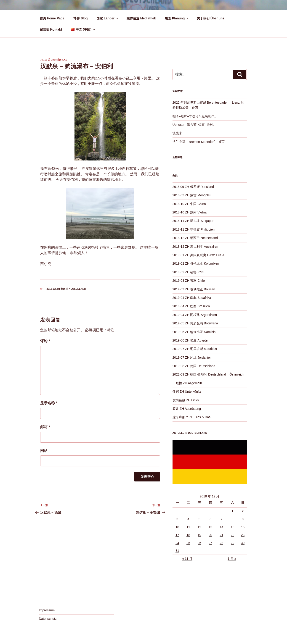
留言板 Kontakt (51, 29)
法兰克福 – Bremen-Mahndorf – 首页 (199, 142)
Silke (64, 60)
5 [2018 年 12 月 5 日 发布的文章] (199, 519)
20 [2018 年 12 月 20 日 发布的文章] (210, 535)
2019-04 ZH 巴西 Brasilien (191, 306)
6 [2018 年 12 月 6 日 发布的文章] (210, 519)
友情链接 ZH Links (186, 400)
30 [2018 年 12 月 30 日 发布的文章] (243, 543)
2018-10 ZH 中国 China (189, 204)
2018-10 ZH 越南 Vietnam (191, 212)
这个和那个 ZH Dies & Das (191, 417)
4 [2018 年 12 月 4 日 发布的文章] (188, 519)
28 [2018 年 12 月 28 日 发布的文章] (221, 543)
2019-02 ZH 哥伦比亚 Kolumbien (196, 263)
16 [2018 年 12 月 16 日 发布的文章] (243, 527)
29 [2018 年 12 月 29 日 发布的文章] (233, 543)
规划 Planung (177, 18)
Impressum (47, 610)
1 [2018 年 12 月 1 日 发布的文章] (233, 511)
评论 (45, 341)
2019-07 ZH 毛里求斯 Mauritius (195, 349)
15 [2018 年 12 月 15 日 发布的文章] (233, 527)
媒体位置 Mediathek (141, 18)
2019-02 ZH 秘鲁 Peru (188, 272)
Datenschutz (48, 619)
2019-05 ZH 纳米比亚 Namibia (194, 332)
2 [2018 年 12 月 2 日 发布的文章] (243, 511)
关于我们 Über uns (211, 18)
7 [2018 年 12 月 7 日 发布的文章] (221, 519)
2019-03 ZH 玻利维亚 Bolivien (194, 289)
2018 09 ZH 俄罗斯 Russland (193, 187)
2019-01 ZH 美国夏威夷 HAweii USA (199, 255)
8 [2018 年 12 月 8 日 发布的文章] (233, 519)
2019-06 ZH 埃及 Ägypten (191, 340)
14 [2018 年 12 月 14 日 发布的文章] (221, 527)
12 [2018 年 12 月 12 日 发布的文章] (199, 527)
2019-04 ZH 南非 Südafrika (192, 298)
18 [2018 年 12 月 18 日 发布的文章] (188, 535)
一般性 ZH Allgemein (187, 383)
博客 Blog (81, 18)
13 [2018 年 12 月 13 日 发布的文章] (210, 527)
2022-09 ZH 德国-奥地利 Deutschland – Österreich (208, 374)
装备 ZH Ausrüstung (187, 409)
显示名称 (49, 403)
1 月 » (232, 559)
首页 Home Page (52, 18)
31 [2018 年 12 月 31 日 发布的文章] (177, 551)
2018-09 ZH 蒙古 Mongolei (192, 195)
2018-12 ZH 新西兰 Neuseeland (66, 289)
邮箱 (45, 427)
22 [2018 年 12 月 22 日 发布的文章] (233, 535)
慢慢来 (177, 133)
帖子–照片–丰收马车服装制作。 (195, 116)
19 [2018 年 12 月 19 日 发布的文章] (199, 535)
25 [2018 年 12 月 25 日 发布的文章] (188, 543)
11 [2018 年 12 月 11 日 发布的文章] (188, 527)
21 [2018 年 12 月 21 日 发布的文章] (221, 535)
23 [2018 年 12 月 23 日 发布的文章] (243, 535)
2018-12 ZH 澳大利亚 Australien (195, 247)
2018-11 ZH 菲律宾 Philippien (194, 229)
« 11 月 (187, 559)
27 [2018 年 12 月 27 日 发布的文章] (210, 543)
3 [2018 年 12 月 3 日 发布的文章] (177, 519)
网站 (44, 451)
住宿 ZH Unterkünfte (187, 392)
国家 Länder (108, 18)
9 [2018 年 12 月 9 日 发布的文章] (243, 519)
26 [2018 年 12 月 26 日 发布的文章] (199, 543)
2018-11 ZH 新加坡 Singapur (193, 221)
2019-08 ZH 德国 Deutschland (194, 366)
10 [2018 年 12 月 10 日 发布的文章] (177, 527)
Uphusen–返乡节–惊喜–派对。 (194, 125)
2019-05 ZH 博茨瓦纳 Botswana (195, 323)
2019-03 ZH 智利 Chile (189, 281)
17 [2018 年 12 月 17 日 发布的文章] (177, 535)
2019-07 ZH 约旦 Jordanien (192, 357)
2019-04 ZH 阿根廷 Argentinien (195, 315)
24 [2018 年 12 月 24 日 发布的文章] (177, 543)
